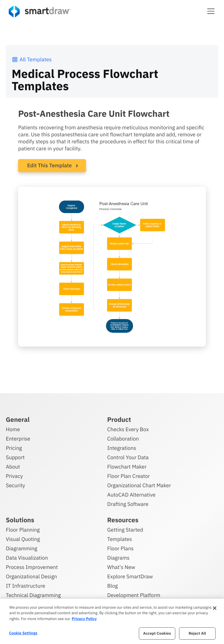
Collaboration (123, 439)
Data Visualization (27, 558)
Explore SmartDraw (130, 576)
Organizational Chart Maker (139, 485)
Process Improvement (32, 567)
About (13, 467)
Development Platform (134, 595)
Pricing (14, 448)
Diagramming (22, 548)
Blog (113, 586)
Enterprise (18, 439)
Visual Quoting (23, 539)
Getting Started (125, 530)
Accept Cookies (157, 633)
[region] (112, 621)
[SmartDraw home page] (40, 12)
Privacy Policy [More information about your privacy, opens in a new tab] (84, 619)
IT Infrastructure (26, 586)
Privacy (14, 476)
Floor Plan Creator (129, 476)
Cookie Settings (23, 633)
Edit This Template (49, 165)
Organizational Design (32, 576)
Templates (120, 539)
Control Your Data (128, 457)
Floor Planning (23, 530)
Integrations (122, 448)
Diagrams (118, 558)
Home (13, 429)
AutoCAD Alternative (131, 495)
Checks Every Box (128, 429)
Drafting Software (128, 504)
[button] (211, 11)
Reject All (197, 633)
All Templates (32, 59)
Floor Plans (120, 548)
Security (15, 485)
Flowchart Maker (127, 467)
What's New (121, 567)
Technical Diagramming (33, 595)
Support (15, 457)
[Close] (215, 608)
